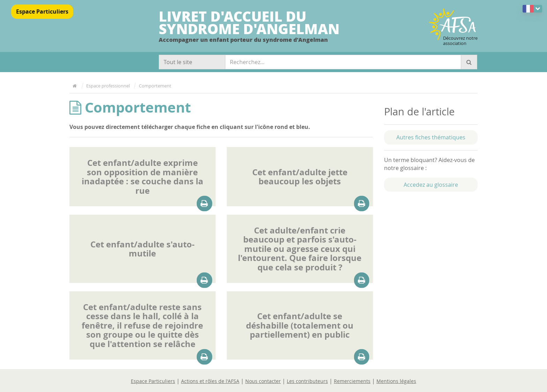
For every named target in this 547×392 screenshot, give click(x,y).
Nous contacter (263, 381)
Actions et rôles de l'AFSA (210, 381)
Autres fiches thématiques (431, 137)
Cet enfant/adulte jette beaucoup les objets (300, 177)
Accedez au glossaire (431, 185)
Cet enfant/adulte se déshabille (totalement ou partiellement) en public (300, 325)
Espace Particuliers (42, 11)
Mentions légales (396, 381)
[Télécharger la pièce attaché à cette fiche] (204, 204)
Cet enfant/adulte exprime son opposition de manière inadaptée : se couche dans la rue (143, 177)
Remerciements (352, 381)
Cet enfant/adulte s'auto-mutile (143, 249)
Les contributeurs (307, 381)
